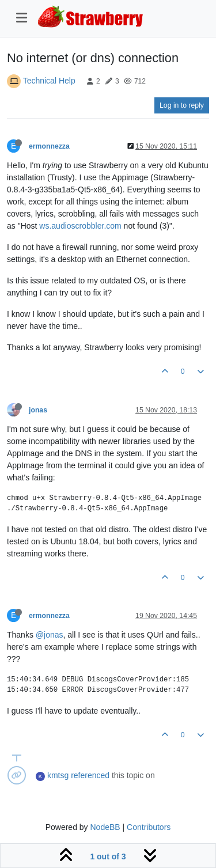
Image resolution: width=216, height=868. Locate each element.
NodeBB (105, 827)
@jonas (50, 635)
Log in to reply (182, 105)
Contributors (149, 827)
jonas (38, 410)
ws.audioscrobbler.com (80, 226)
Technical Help (49, 81)
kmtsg (58, 775)
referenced (90, 775)
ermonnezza (49, 146)
